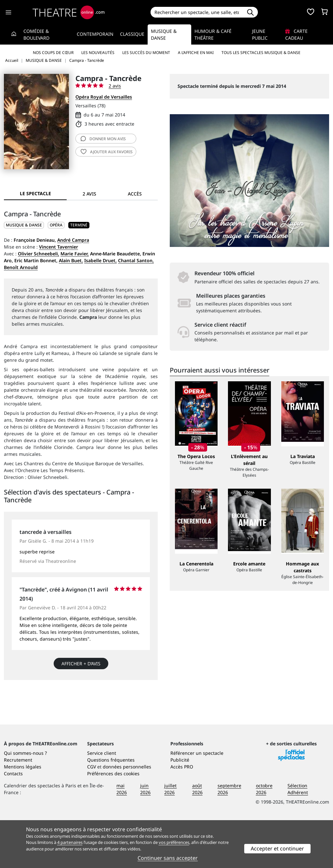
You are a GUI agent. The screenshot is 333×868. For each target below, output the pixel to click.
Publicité (180, 807)
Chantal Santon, (136, 260)
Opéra (56, 225)
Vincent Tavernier (59, 247)
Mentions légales (23, 814)
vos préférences (174, 842)
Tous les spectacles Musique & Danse (261, 53)
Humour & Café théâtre (213, 34)
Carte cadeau (296, 34)
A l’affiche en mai (196, 53)
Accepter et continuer (277, 848)
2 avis (115, 86)
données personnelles (127, 814)
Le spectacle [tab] (35, 193)
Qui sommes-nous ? (25, 800)
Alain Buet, (71, 260)
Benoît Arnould (21, 267)
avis (103, 139)
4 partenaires (70, 842)
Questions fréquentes (111, 807)
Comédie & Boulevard (36, 34)
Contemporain (95, 34)
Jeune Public (260, 34)
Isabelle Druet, (100, 260)
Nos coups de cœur (53, 53)
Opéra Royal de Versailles (104, 97)
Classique (132, 34)
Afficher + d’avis (81, 664)
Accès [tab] (135, 194)
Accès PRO (182, 814)
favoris (107, 152)
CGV (92, 814)
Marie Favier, (75, 254)
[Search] (197, 12)
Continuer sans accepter (168, 858)
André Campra (73, 240)
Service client (102, 800)
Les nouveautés (98, 53)
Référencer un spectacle (197, 800)
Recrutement (18, 807)
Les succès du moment (146, 53)
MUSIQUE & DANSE (24, 225)
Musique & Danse (164, 34)
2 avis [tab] (89, 194)
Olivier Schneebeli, (39, 254)
